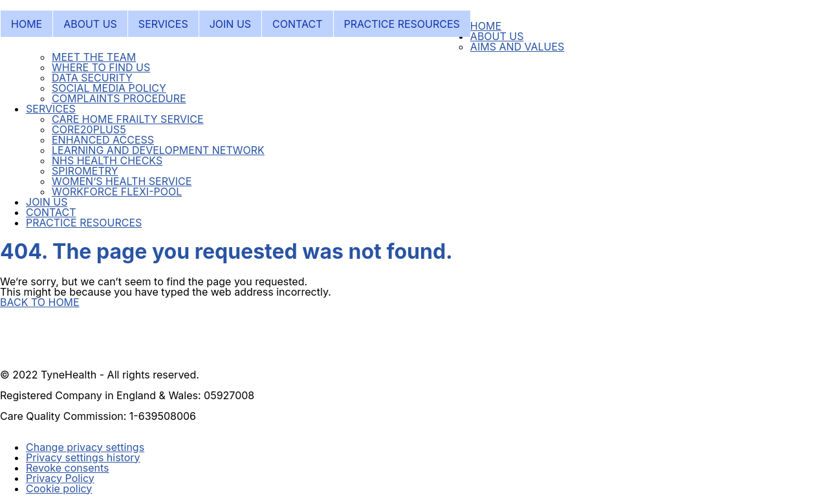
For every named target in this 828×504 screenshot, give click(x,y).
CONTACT (297, 24)
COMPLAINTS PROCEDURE (119, 98)
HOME (27, 24)
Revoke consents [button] (68, 468)
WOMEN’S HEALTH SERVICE (122, 181)
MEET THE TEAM (94, 57)
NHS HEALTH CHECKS (107, 160)
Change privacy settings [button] (85, 447)
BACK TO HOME (40, 302)
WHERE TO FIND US (101, 67)
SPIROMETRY (85, 171)
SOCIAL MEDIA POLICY (109, 88)
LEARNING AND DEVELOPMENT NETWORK (158, 150)
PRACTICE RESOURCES (402, 24)
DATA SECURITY (92, 78)
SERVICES (163, 24)
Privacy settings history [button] (83, 457)
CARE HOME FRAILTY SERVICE (128, 119)
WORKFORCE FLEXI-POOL (117, 192)
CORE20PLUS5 (89, 129)
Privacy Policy (60, 478)
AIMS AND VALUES (517, 47)
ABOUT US (90, 24)
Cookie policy (59, 488)
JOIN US (230, 24)
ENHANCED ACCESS (103, 140)
